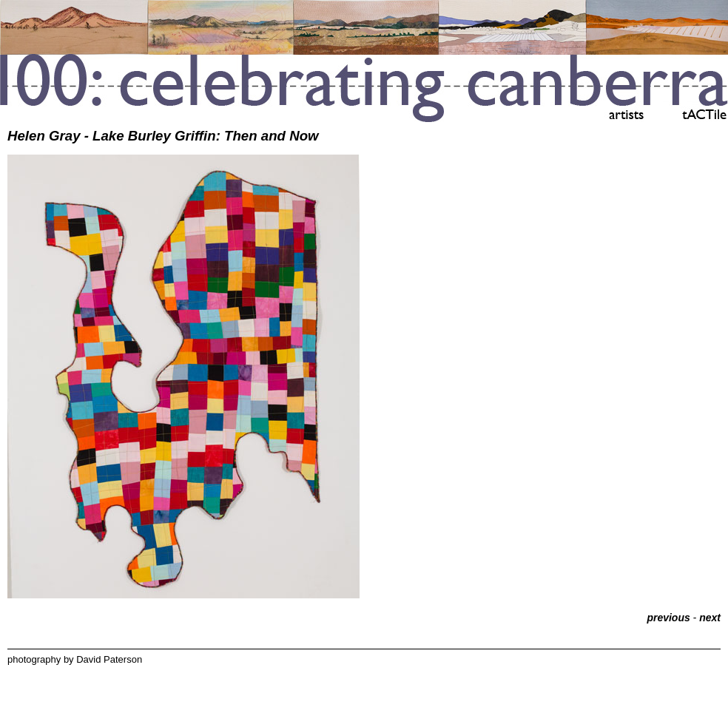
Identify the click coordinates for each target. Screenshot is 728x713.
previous (668, 618)
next (710, 618)
